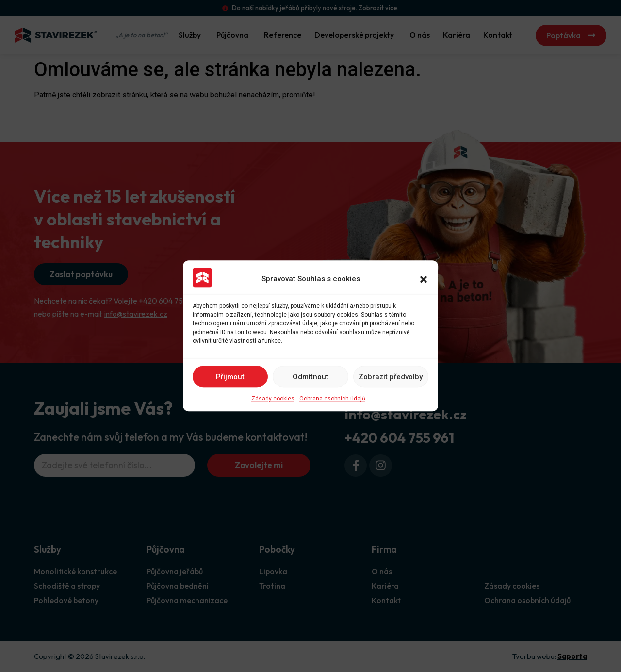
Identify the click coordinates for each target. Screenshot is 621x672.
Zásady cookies (273, 399)
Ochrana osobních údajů (332, 399)
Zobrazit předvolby (391, 377)
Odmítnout (310, 377)
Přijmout (230, 377)
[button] (424, 279)
